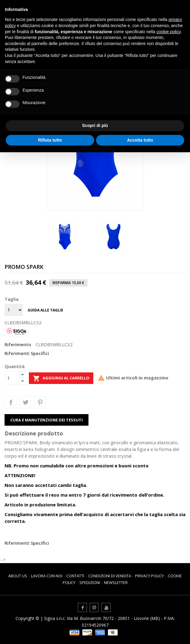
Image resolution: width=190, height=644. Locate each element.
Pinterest (40, 402)
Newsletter (116, 582)
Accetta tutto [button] (140, 140)
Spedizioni (90, 582)
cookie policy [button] (169, 32)
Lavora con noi (47, 576)
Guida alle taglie (45, 310)
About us (18, 576)
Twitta (25, 402)
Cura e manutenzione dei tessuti (47, 420)
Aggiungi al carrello (61, 378)
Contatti (75, 576)
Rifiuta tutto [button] (50, 140)
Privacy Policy (149, 576)
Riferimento (18, 344)
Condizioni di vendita (110, 576)
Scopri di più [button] (95, 125)
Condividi (11, 402)
